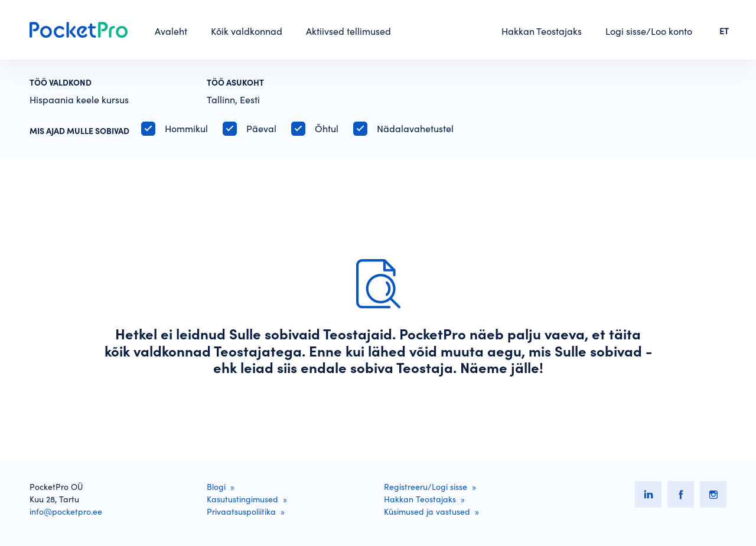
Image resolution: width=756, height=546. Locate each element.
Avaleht (171, 31)
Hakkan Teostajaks (542, 31)
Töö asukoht (235, 83)
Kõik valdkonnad (247, 31)
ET (724, 31)
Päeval (261, 129)
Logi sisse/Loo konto (649, 31)
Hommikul (186, 129)
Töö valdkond (61, 83)
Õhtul (327, 129)
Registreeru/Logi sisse (426, 487)
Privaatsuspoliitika (241, 512)
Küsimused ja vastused (427, 512)
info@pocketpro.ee (66, 512)
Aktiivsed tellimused (348, 31)
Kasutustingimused (242, 499)
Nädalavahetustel (415, 129)
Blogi (216, 487)
